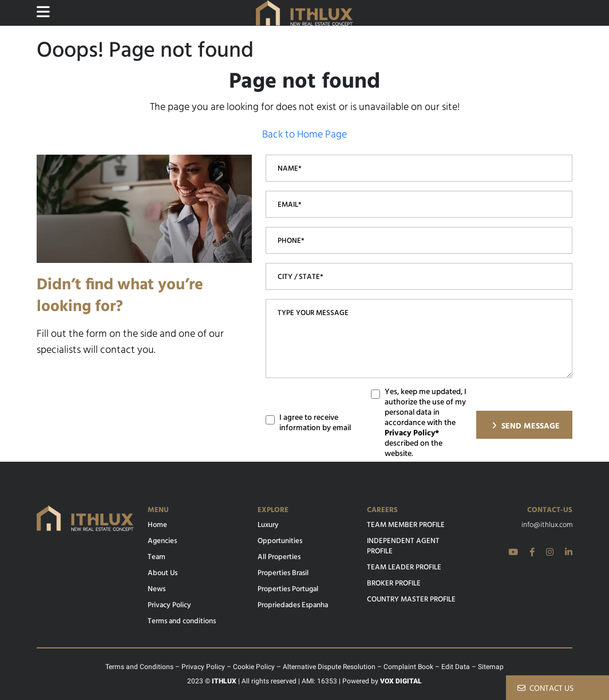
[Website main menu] (43, 13)
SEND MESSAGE (526, 426)
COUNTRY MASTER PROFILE (411, 600)
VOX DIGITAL (401, 681)
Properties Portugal (288, 589)
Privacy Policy (169, 605)
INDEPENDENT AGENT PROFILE (403, 546)
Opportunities (280, 541)
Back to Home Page (304, 135)
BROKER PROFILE (394, 584)
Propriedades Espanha (293, 605)
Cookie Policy (254, 667)
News (157, 589)
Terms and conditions (182, 622)
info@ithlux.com (547, 525)
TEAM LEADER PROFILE (404, 568)
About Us (163, 573)
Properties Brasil (283, 573)
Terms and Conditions (139, 667)
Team (157, 557)
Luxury (268, 525)
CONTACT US (545, 689)
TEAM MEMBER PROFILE (406, 525)
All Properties (279, 557)
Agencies (162, 541)
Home (157, 525)
